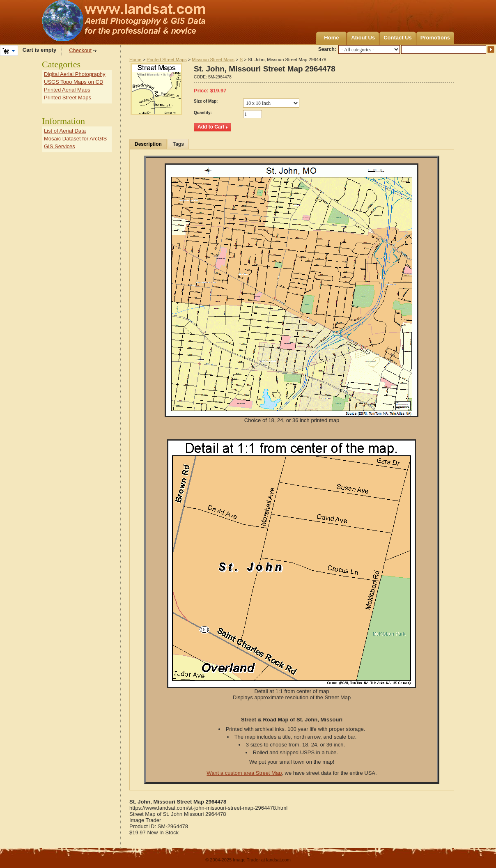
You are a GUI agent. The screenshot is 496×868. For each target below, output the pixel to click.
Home (331, 38)
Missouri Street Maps (213, 60)
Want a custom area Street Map (244, 773)
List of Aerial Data (65, 131)
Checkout (80, 50)
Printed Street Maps (167, 60)
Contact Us (398, 38)
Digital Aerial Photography (75, 74)
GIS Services (60, 146)
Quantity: (203, 113)
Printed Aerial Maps (67, 90)
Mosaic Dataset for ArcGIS (75, 139)
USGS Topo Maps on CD (73, 82)
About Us (363, 38)
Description (148, 144)
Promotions (435, 38)
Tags (178, 144)
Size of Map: (206, 101)
